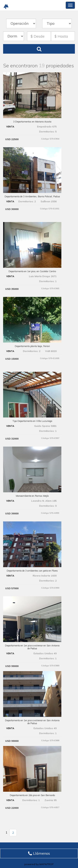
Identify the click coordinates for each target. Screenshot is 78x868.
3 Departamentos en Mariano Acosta (32, 122)
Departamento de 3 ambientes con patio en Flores (32, 571)
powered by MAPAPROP (39, 864)
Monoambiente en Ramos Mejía (32, 496)
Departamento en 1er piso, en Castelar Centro (32, 271)
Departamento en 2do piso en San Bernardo (32, 795)
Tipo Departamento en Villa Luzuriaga (32, 421)
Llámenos (39, 853)
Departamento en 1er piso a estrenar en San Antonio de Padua (32, 647)
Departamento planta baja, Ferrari (32, 346)
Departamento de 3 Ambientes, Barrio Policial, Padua (32, 196)
